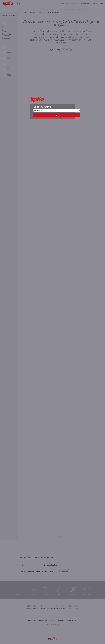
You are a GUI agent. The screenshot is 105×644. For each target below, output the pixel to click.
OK (57, 115)
